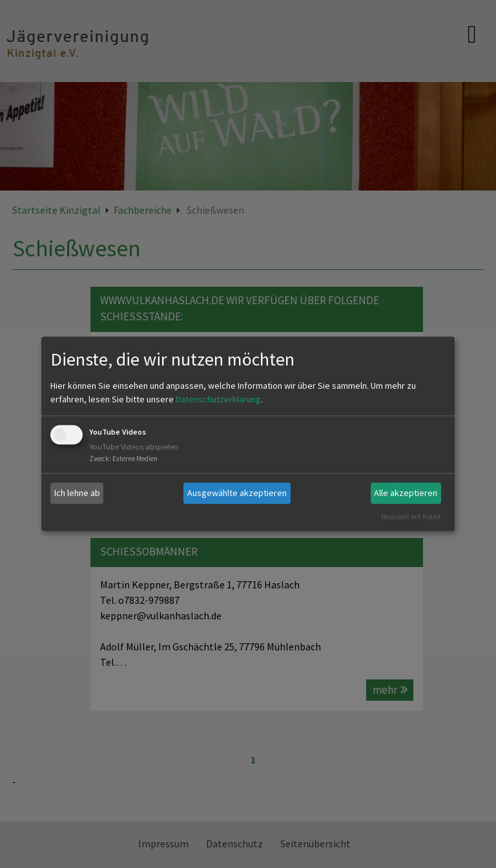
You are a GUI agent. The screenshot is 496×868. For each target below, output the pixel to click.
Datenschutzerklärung (218, 399)
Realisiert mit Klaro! (411, 517)
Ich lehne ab (77, 493)
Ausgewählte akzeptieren (237, 493)
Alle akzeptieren (406, 493)
